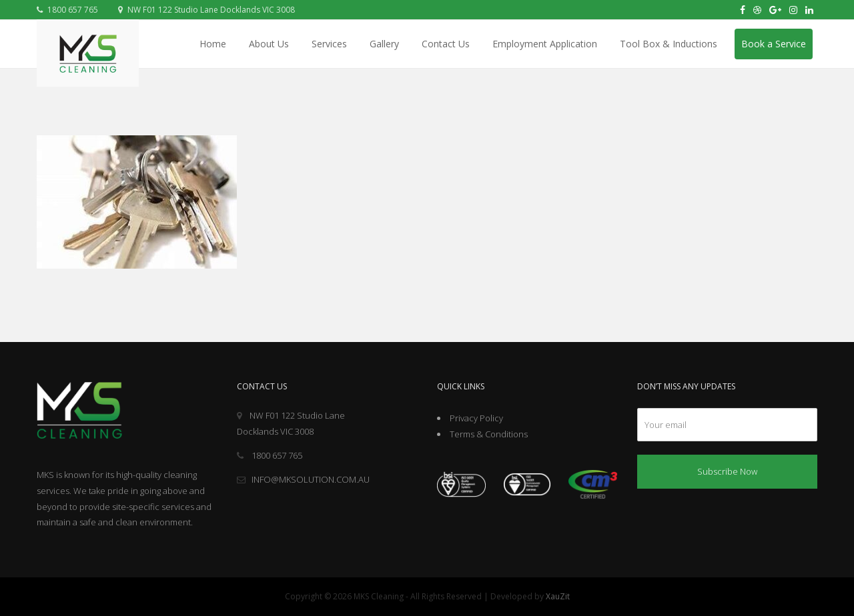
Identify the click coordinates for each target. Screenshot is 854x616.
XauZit (558, 596)
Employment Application (545, 44)
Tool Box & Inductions (669, 44)
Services (329, 44)
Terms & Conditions (489, 434)
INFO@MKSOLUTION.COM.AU (303, 479)
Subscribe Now (727, 471)
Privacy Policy (476, 418)
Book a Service (774, 44)
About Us (269, 44)
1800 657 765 (67, 10)
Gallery (384, 44)
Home (213, 44)
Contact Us (446, 44)
